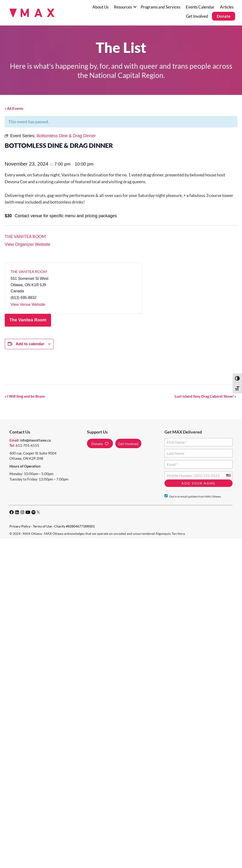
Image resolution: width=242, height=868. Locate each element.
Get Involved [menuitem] (197, 16)
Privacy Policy (20, 526)
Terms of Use (42, 526)
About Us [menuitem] (100, 7)
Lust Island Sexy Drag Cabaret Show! (205, 396)
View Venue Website (28, 304)
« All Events (14, 108)
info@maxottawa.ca (35, 440)
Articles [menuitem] (227, 7)
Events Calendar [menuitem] (200, 7)
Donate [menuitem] (224, 16)
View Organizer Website (27, 244)
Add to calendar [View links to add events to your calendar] (30, 344)
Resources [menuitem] (123, 7)
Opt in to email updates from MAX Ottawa (193, 496)
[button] (135, 7)
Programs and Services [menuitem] (160, 7)
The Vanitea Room (25, 236)
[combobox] (228, 475)
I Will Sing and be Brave (25, 396)
